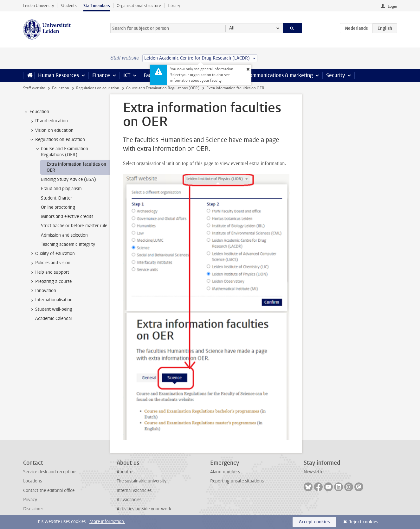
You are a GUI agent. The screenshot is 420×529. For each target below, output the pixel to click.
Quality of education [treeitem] (52, 254)
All (232, 28)
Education (61, 88)
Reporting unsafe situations (237, 481)
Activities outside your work (144, 509)
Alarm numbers (225, 472)
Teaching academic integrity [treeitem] (68, 244)
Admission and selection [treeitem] (64, 235)
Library (174, 6)
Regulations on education (98, 88)
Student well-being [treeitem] (51, 309)
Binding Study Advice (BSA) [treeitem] (68, 179)
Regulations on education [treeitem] (57, 140)
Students (69, 6)
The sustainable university (142, 481)
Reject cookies (363, 522)
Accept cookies (314, 522)
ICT (127, 75)
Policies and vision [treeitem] (50, 263)
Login (392, 6)
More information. (107, 522)
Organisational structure (139, 6)
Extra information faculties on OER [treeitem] (76, 167)
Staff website (34, 88)
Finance (101, 75)
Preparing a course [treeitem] (50, 282)
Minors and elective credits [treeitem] (67, 217)
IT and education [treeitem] (48, 121)
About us (126, 472)
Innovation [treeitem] (43, 291)
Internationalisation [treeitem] (51, 300)
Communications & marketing (280, 75)
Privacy (30, 500)
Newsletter (314, 472)
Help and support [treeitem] (49, 272)
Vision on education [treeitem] (51, 131)
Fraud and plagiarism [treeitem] (61, 189)
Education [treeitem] (36, 112)
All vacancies (129, 500)
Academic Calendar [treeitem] (54, 319)
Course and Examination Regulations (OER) (163, 88)
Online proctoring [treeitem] (58, 207)
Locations (32, 481)
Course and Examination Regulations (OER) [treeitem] (61, 152)
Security (336, 75)
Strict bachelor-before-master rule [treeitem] (74, 226)
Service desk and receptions (50, 472)
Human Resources (58, 75)
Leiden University (39, 6)
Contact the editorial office (49, 491)
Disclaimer (33, 509)
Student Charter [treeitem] (56, 198)
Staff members (97, 6)
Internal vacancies (134, 491)
